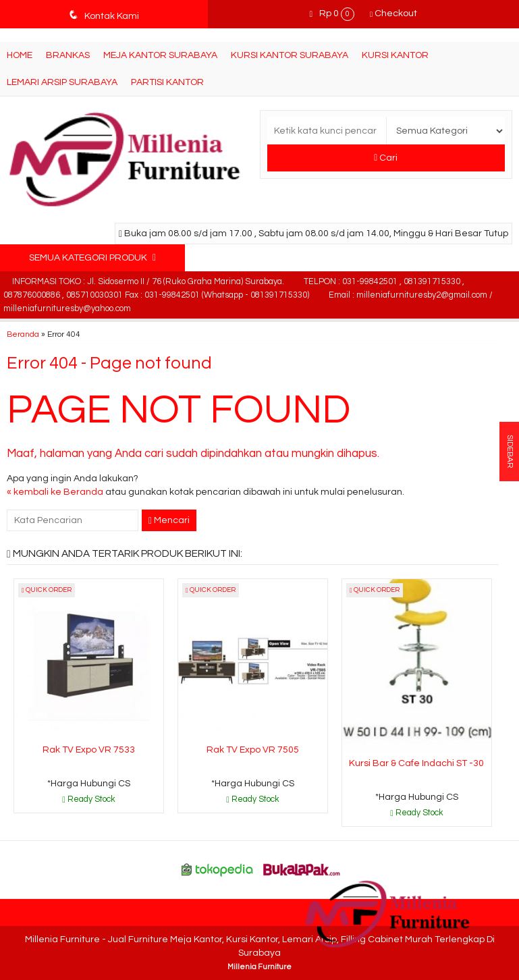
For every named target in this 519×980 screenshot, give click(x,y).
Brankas (68, 55)
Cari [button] (386, 158)
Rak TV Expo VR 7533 (89, 750)
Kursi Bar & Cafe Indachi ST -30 (416, 763)
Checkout (393, 13)
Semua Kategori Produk (92, 257)
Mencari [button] (169, 521)
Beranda (23, 334)
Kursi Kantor (395, 55)
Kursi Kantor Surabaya (290, 55)
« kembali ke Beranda (55, 492)
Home (20, 55)
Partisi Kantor (167, 82)
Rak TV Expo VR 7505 (253, 750)
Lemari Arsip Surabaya (62, 82)
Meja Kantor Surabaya (160, 55)
